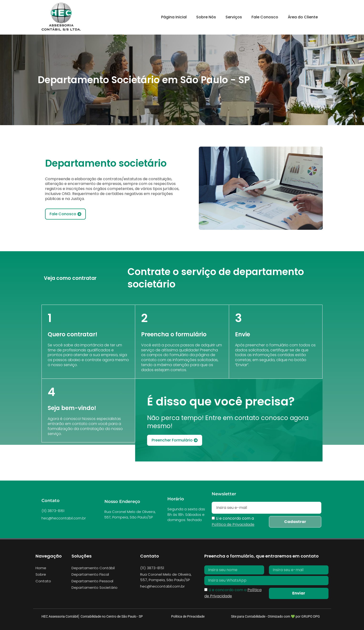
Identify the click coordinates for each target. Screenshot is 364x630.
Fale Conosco (265, 17)
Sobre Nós (206, 17)
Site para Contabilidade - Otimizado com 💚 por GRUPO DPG (275, 616)
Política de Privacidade (188, 616)
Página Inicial (174, 17)
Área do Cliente (303, 17)
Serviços (234, 17)
